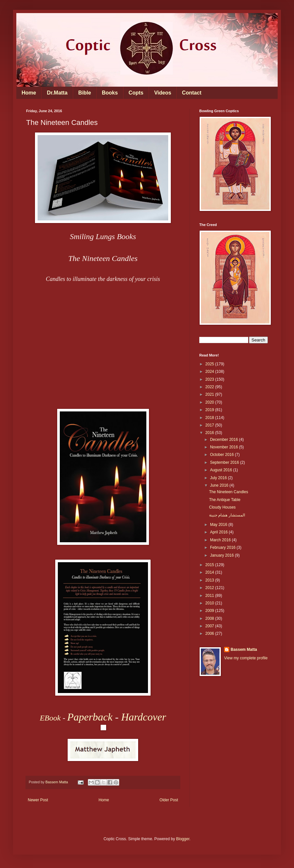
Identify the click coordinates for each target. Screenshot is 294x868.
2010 (210, 603)
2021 (210, 394)
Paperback (90, 717)
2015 (210, 565)
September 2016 (225, 462)
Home (29, 93)
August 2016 (222, 470)
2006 (210, 634)
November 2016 (225, 447)
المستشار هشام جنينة (227, 515)
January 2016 (222, 555)
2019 (210, 410)
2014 (210, 572)
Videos (163, 93)
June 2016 (220, 485)
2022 (210, 387)
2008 (210, 618)
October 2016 (222, 455)
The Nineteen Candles (229, 492)
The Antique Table (225, 500)
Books (110, 93)
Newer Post (38, 800)
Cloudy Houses (222, 507)
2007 (210, 626)
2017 (210, 425)
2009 (210, 611)
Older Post (169, 800)
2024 (210, 372)
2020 (210, 402)
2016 (210, 433)
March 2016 (221, 540)
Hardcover (144, 717)
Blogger (183, 839)
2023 (210, 379)
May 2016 (219, 525)
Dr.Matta (57, 93)
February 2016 (223, 547)
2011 (210, 596)
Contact (192, 93)
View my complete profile (246, 658)
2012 (210, 588)
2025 (210, 364)
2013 (210, 580)
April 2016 (219, 532)
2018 (210, 418)
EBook (50, 718)
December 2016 (225, 440)
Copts (136, 93)
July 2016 (219, 478)
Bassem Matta (244, 650)
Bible (85, 93)
